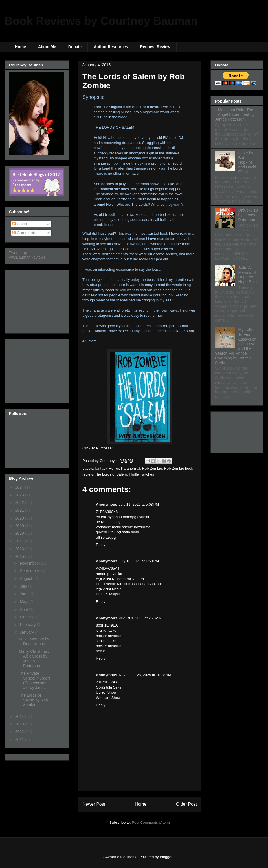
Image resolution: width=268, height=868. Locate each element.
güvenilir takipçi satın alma (117, 532)
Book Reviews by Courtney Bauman (101, 21)
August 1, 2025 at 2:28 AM (140, 618)
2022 (20, 503)
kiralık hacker (107, 630)
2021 (20, 510)
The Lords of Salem (111, 474)
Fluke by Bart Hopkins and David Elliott (247, 162)
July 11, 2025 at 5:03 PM (139, 504)
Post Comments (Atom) (151, 823)
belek (100, 651)
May (24, 601)
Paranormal (130, 468)
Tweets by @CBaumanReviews (27, 255)
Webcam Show (108, 698)
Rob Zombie (152, 468)
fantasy (101, 468)
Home (20, 47)
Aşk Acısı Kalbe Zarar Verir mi (120, 579)
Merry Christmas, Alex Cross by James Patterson (34, 658)
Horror (114, 468)
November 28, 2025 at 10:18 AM (145, 675)
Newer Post (94, 804)
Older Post (186, 804)
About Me (47, 47)
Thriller (134, 474)
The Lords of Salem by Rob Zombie (33, 700)
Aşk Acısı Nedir (108, 589)
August (26, 578)
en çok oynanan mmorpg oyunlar (123, 517)
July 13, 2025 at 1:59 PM (139, 561)
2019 (20, 526)
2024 (20, 487)
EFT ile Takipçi (108, 594)
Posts (20, 224)
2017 (20, 541)
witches (148, 474)
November (29, 563)
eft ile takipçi (106, 537)
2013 (20, 724)
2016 (20, 549)
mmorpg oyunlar (109, 574)
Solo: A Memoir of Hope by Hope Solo (248, 275)
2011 (20, 740)
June (25, 594)
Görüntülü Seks (109, 687)
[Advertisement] (37, 300)
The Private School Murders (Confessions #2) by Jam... (35, 680)
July (24, 586)
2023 (20, 495)
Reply (101, 545)
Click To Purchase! (97, 448)
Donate (75, 47)
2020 (20, 518)
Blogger (166, 857)
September (30, 571)
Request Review (155, 47)
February (28, 625)
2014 (20, 716)
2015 (20, 556)
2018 (20, 533)
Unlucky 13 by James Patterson (248, 215)
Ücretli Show (106, 692)
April (24, 609)
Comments (24, 233)
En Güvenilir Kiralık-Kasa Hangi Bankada (129, 584)
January (27, 632)
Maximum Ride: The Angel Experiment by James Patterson (235, 115)
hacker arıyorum (109, 636)
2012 (20, 732)
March (26, 617)
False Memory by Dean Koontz (34, 641)
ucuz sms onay (108, 522)
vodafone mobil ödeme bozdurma (123, 527)
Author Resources (111, 47)
